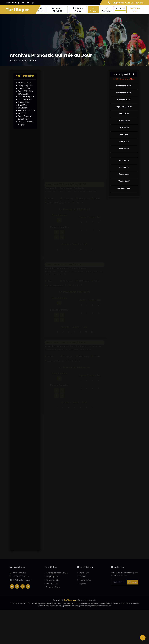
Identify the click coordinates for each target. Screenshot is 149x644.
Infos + (119, 8)
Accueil (41, 10)
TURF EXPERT (24, 88)
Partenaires (107, 10)
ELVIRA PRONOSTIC (27, 111)
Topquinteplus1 (25, 86)
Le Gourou (23, 108)
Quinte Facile (24, 102)
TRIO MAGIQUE (25, 99)
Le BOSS (22, 113)
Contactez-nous (135, 10)
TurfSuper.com (70, 600)
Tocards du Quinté (26, 97)
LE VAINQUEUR (25, 83)
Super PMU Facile (26, 91)
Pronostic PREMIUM (57, 10)
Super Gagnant (25, 116)
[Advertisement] (74, 88)
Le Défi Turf (23, 119)
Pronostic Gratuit (78, 10)
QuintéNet (23, 105)
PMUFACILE (23, 94)
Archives (94, 10)
